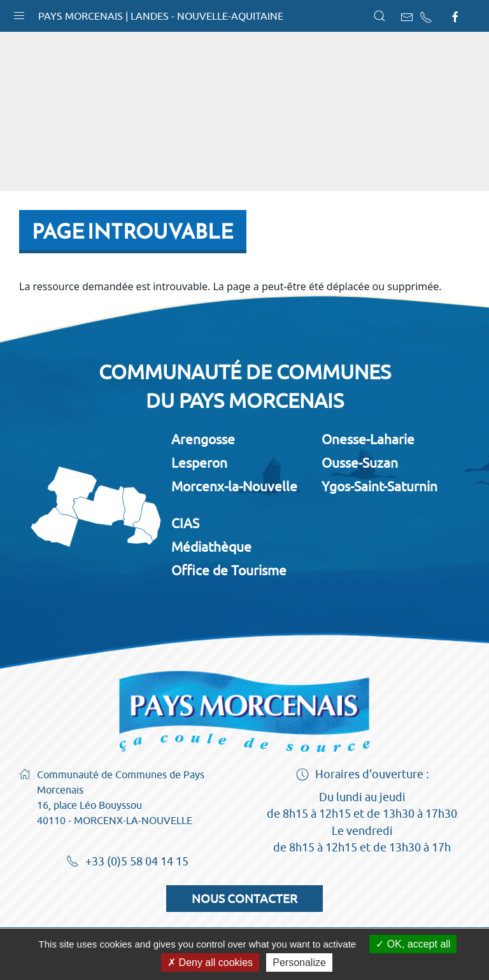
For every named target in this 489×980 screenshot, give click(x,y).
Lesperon (199, 463)
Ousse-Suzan (360, 463)
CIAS (185, 523)
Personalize (299, 962)
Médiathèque (211, 547)
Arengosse (203, 439)
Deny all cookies (210, 962)
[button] (19, 13)
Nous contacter (244, 899)
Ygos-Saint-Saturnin (379, 486)
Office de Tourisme (229, 570)
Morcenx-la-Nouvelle (234, 486)
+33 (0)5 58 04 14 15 (127, 862)
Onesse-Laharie (368, 439)
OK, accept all (413, 944)
